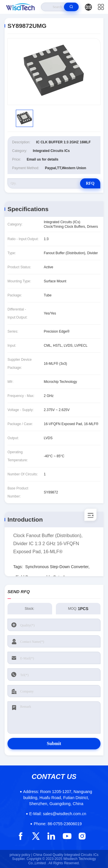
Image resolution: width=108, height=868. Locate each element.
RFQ (90, 183)
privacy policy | (21, 855)
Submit (54, 743)
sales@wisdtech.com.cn (58, 814)
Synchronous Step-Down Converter (57, 567)
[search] (71, 7)
